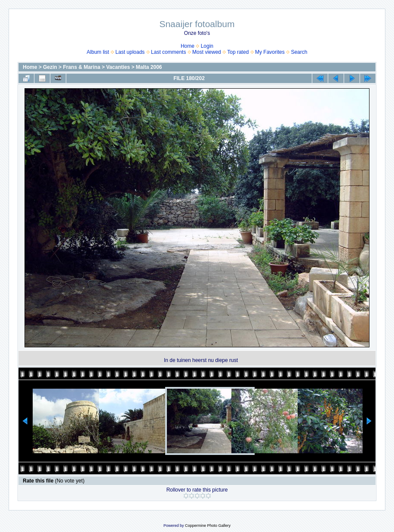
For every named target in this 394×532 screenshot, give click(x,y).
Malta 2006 (149, 67)
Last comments (168, 52)
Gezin (50, 67)
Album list (98, 52)
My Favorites (270, 52)
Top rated (238, 52)
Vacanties (118, 67)
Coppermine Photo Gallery (208, 526)
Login (207, 46)
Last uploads (130, 52)
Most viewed (207, 52)
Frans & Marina (82, 67)
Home (188, 46)
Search (299, 52)
